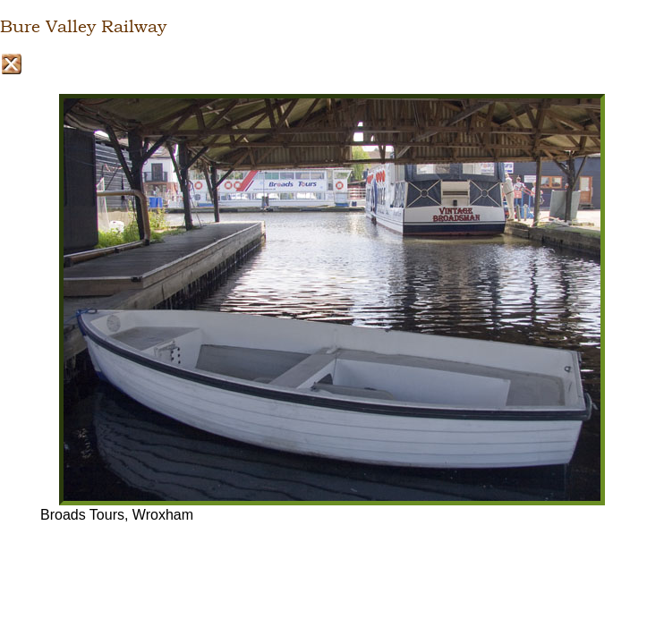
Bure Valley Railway (83, 27)
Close (11, 64)
